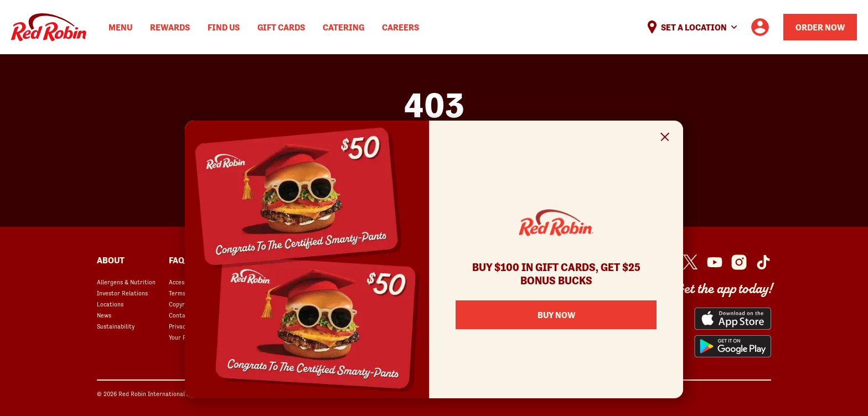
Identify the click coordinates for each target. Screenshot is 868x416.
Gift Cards (281, 27)
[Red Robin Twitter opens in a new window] (690, 262)
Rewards (170, 27)
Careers (401, 27)
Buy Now (556, 315)
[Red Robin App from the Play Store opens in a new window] (733, 346)
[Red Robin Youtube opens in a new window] (715, 262)
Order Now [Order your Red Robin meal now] (820, 27)
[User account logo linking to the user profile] (760, 27)
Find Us (224, 27)
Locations (110, 304)
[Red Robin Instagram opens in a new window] (739, 262)
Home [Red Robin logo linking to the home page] (49, 27)
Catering (343, 27)
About (111, 260)
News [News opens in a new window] (104, 315)
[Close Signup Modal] (665, 139)
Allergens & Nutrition (126, 282)
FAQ (177, 260)
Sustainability (116, 326)
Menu (120, 27)
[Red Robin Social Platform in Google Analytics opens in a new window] (763, 262)
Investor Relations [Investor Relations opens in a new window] (122, 293)
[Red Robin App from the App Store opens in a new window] (733, 319)
